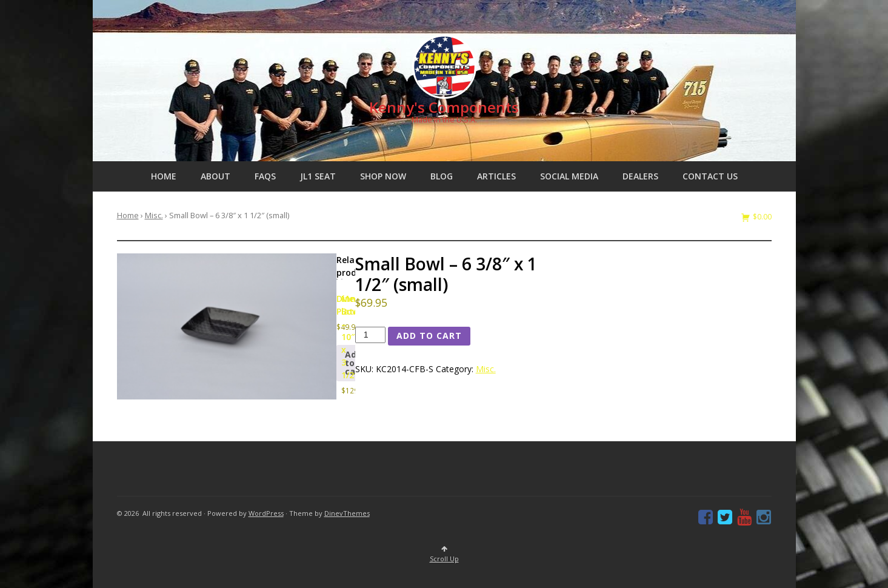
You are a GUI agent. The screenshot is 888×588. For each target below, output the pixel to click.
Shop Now (383, 176)
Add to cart (429, 336)
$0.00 (761, 217)
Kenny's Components (444, 107)
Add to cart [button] (354, 363)
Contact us (710, 176)
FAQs (265, 176)
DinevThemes (347, 513)
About (215, 176)
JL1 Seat (318, 176)
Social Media (569, 176)
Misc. (154, 215)
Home (164, 176)
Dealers (640, 176)
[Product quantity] (371, 335)
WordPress (266, 513)
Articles (496, 176)
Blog (442, 176)
